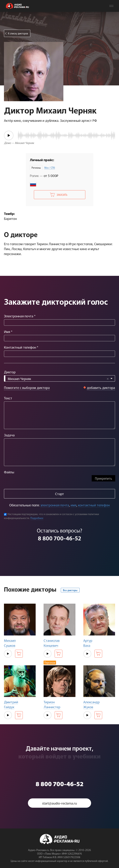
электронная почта (55, 505)
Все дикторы (70, 590)
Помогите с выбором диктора (27, 387)
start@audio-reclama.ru (60, 803)
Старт (59, 494)
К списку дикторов (18, 33)
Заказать (62, 195)
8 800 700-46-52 (59, 538)
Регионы (36, 168)
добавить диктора (101, 387)
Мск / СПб (50, 168)
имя (74, 505)
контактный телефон (94, 505)
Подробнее (37, 518)
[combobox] (59, 378)
